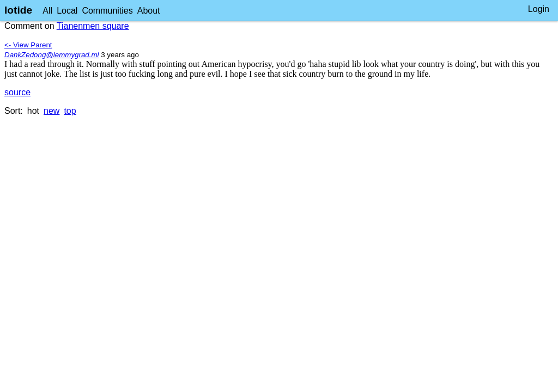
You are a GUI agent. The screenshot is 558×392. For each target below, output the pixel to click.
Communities (107, 11)
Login (539, 9)
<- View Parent (28, 45)
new (51, 111)
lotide (18, 10)
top (70, 111)
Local (67, 11)
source (17, 92)
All (47, 11)
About (149, 11)
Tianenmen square (93, 26)
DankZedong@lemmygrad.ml (52, 55)
